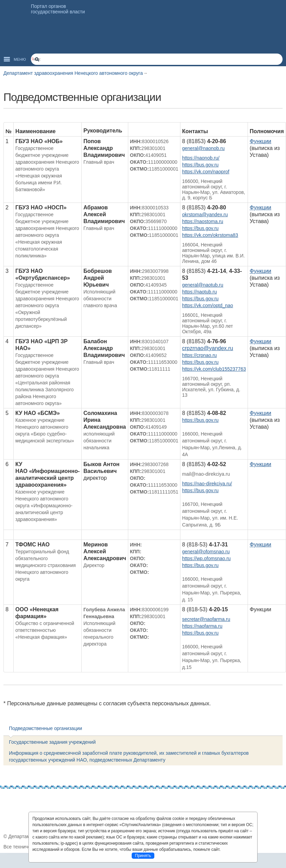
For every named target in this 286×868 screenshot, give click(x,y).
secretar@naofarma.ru (206, 619)
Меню (20, 59)
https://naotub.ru (199, 292)
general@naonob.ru (203, 148)
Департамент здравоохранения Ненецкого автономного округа (73, 73)
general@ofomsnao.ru (206, 552)
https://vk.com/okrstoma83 (210, 235)
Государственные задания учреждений (52, 742)
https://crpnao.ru (199, 355)
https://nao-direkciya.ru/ (207, 484)
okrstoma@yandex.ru (205, 215)
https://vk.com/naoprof (206, 172)
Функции (260, 141)
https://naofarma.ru (202, 626)
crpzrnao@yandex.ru (208, 348)
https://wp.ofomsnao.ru (206, 558)
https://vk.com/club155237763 (214, 369)
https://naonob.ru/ (201, 158)
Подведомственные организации (45, 728)
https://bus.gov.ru (200, 165)
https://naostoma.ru (203, 221)
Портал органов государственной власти (58, 9)
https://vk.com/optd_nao (208, 305)
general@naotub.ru (203, 285)
